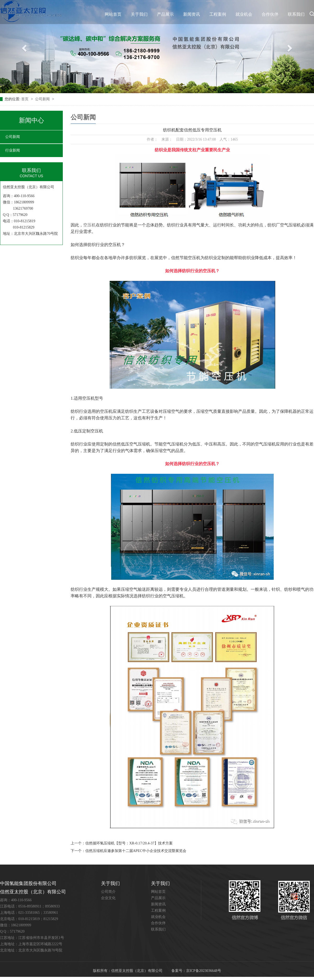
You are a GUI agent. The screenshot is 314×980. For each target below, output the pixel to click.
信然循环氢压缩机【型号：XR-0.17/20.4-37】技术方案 (129, 843)
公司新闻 (43, 99)
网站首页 (113, 14)
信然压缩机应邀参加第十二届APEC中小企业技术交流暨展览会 (136, 851)
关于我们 (139, 14)
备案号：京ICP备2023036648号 (196, 971)
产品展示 (165, 14)
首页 (25, 99)
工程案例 (218, 14)
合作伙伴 (270, 14)
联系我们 (296, 14)
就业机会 (244, 14)
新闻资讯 (192, 14)
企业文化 (108, 898)
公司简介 (108, 892)
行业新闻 (13, 150)
